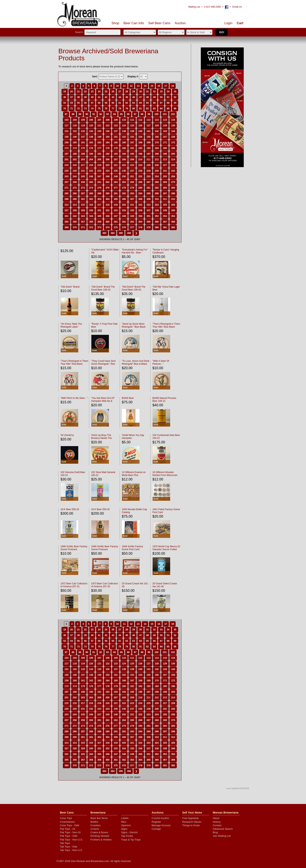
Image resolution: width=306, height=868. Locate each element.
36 (64, 97)
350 (140, 216)
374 (108, 227)
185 (165, 148)
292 (124, 193)
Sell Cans (159, 23)
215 (67, 165)
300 (75, 199)
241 (165, 171)
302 (91, 199)
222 (124, 165)
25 (106, 92)
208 (124, 160)
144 (173, 131)
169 (149, 143)
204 (91, 160)
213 (165, 160)
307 (132, 199)
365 (149, 222)
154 (140, 137)
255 (165, 176)
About (216, 818)
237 (132, 171)
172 (173, 143)
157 (165, 137)
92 (101, 114)
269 (165, 182)
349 (132, 216)
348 (124, 216)
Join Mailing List (222, 836)
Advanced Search (223, 829)
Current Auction (160, 818)
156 (157, 137)
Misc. (124, 822)
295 (149, 193)
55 (78, 103)
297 (165, 193)
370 (75, 227)
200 (173, 154)
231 (83, 171)
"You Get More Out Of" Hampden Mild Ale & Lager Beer (103, 401)
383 (104, 233)
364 (140, 222)
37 (72, 97)
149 (99, 137)
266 (140, 182)
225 (149, 165)
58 (99, 103)
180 (124, 148)
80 (134, 109)
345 (99, 216)
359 (99, 222)
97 (135, 114)
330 (91, 210)
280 (140, 188)
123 (116, 126)
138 (124, 131)
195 (132, 154)
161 (83, 143)
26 (113, 92)
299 (67, 199)
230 (75, 171)
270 (173, 182)
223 (132, 165)
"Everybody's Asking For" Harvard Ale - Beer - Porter (135, 253)
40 (92, 97)
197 (149, 154)
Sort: (95, 77)
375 (116, 227)
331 (99, 210)
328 (75, 210)
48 (147, 97)
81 (140, 109)
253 (149, 176)
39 (85, 97)
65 (147, 103)
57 (92, 103)
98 (142, 114)
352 (157, 216)
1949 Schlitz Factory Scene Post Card (132, 548)
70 (64, 109)
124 (124, 126)
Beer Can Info (134, 23)
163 (99, 143)
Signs (124, 829)
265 (132, 182)
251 (132, 176)
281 (149, 188)
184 (157, 148)
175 (83, 148)
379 (149, 227)
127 (149, 126)
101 (165, 114)
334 (124, 210)
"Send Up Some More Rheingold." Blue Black (134, 325)
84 (161, 109)
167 (132, 143)
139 (132, 131)
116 (173, 120)
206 (108, 160)
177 (99, 148)
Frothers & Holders (101, 840)
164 (108, 143)
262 (108, 182)
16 (159, 86)
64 (140, 103)
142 (157, 131)
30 (140, 92)
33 (161, 92)
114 (157, 120)
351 (149, 216)
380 (157, 227)
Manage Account (161, 825)
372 (91, 227)
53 (64, 103)
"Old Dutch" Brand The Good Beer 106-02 (103, 288)
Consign (156, 829)
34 (168, 92)
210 (140, 160)
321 (132, 205)
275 (99, 188)
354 (173, 216)
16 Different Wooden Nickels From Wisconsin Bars (165, 475)
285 (67, 193)
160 (75, 143)
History (217, 822)
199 (165, 154)
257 (67, 182)
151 (116, 137)
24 (99, 92)
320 (124, 205)
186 (173, 148)
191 (99, 154)
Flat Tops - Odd (69, 836)
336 (140, 210)
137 (116, 131)
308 (140, 199)
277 (116, 188)
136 (108, 131)
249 (116, 176)
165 (116, 143)
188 (75, 154)
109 (116, 120)
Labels (125, 818)
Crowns (95, 829)
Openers (126, 825)
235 (116, 171)
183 (149, 148)
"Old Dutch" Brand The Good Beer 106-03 (134, 288)
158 (173, 137)
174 (75, 148)
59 (106, 103)
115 (165, 120)
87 (66, 114)
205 (99, 160)
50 (161, 97)
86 (175, 109)
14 (145, 86)
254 (157, 176)
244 (75, 176)
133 (83, 131)
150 (108, 137)
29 (134, 92)
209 (132, 160)
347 (116, 216)
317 (99, 205)
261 (99, 182)
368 (173, 222)
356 (75, 222)
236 (124, 171)
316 (91, 205)
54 (72, 103)
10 (117, 86)
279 (132, 188)
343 (83, 216)
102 (173, 114)
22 (85, 92)
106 (91, 120)
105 (83, 120)
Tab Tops (65, 843)
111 (132, 120)
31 (147, 92)
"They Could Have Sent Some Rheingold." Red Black (103, 364)
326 (173, 205)
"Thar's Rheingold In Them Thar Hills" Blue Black (166, 325)
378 (140, 227)
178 (108, 148)
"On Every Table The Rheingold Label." (71, 325)
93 (107, 114)
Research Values (192, 822)
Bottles (94, 822)
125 (132, 126)
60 (113, 103)
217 (83, 165)
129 (165, 126)
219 (99, 165)
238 (140, 171)
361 (116, 222)
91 (94, 114)
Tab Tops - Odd (68, 847)
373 (99, 227)
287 (83, 193)
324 (157, 205)
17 (166, 86)
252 (140, 176)
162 (91, 143)
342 (75, 216)
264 (124, 182)
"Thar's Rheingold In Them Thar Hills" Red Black (74, 362)
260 (91, 182)
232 (91, 171)
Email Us (237, 7)
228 (173, 165)
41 (99, 97)
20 (72, 92)
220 (108, 165)
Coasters (96, 825)
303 (99, 199)
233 (99, 171)
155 (149, 137)
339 (165, 210)
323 (149, 205)
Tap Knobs (127, 836)
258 (75, 182)
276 (108, 188)
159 (67, 143)
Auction (180, 23)
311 (165, 199)
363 (132, 222)
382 (173, 227)
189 (83, 154)
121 (99, 126)
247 (99, 176)
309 (149, 199)
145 (67, 137)
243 (67, 176)
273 (83, 188)
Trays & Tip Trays (131, 840)
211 (149, 160)
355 (67, 222)
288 (91, 193)
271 (67, 188)
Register (156, 822)
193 (116, 154)
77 (113, 109)
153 (132, 137)
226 (157, 165)
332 (108, 210)
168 (140, 143)
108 (108, 120)
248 (108, 176)
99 (149, 114)
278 (124, 188)
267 (149, 182)
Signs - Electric (129, 832)
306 (124, 199)
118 (75, 126)
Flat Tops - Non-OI (70, 832)
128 (157, 126)
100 (157, 114)
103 (67, 120)
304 (108, 199)
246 (91, 176)
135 (99, 131)
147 (83, 137)
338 (157, 210)
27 (120, 92)
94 (114, 114)
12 (131, 86)
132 (75, 131)
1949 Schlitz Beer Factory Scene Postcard (105, 548)
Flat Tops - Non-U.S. (71, 840)
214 (173, 160)
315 (83, 205)
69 (175, 103)
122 (108, 126)
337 (149, 210)
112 (140, 120)
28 (127, 92)
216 (75, 165)
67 (161, 103)
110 (124, 120)
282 (157, 188)
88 (73, 114)
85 (168, 109)
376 (124, 227)
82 (147, 109)
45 (127, 97)
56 (85, 103)
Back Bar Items (99, 818)
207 (116, 160)
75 (99, 109)
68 (168, 103)
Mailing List (194, 7)
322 (140, 205)
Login (228, 23)
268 (157, 182)
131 (67, 131)
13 (138, 86)
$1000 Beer (128, 398)
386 (129, 233)
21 (78, 92)
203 (83, 160)
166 (124, 143)
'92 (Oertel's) (67, 435)
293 (132, 193)
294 (140, 193)
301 (83, 199)
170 (157, 143)
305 (116, 199)
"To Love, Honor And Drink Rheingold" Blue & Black (136, 362)
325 (165, 205)
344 (91, 216)
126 (140, 126)
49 (154, 97)
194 (124, 154)
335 (132, 210)
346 (108, 216)
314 (75, 205)
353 (165, 216)
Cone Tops (66, 818)
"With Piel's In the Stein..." (74, 398)
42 (106, 97)
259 (83, 182)
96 (128, 114)
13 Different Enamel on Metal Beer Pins (134, 474)
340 (173, 210)
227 (165, 165)
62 (127, 103)
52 (175, 97)
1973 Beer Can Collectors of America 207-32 (105, 585)
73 (85, 109)
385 (121, 233)
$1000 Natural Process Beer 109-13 (164, 400)
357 (83, 222)
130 (173, 126)
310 (157, 199)
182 (140, 148)
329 (83, 210)
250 (124, 176)
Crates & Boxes (99, 832)
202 (75, 160)
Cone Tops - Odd (69, 825)
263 (116, 182)
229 (67, 171)
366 (157, 222)
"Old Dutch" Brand (70, 287)
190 (91, 154)
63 (134, 103)
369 (67, 227)
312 (173, 199)
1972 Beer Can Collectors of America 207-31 (74, 585)
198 (157, 154)
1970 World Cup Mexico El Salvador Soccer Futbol (166, 548)
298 (173, 193)
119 (83, 126)
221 (116, 165)
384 (113, 233)
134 (91, 131)
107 (99, 120)
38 (78, 97)
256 (173, 176)
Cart (240, 23)
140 (140, 131)
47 (140, 97)
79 (127, 109)
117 (67, 126)
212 (157, 160)
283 (165, 188)
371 (83, 227)
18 (173, 86)
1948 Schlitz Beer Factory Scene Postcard (74, 548)
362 (124, 222)
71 (72, 109)
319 (116, 205)
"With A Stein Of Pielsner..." (161, 362)
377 (132, 227)
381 (165, 227)
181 (132, 148)
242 (173, 171)
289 (99, 193)
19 (64, 92)
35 (175, 92)
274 (91, 188)
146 (75, 137)
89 (80, 114)
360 (108, 222)
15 (152, 86)
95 (121, 114)
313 (67, 205)
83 (154, 109)
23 (92, 92)
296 (157, 193)
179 (116, 148)
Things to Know (191, 825)
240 (157, 171)
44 (120, 97)
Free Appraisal (190, 818)
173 (67, 148)
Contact (217, 825)
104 (75, 120)
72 (78, 109)
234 (108, 171)
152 (124, 137)
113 (149, 120)
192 (108, 154)
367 (165, 222)
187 (67, 154)
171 (165, 143)
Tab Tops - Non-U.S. (71, 850)
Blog (215, 832)
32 (154, 92)
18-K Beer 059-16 (70, 509)
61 (120, 103)
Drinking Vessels (100, 836)
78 (120, 109)
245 (83, 176)
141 (149, 131)
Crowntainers (67, 822)
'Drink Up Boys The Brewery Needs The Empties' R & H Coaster (103, 438)
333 (116, 210)
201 (67, 160)
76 (106, 109)
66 (154, 103)
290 (108, 193)
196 (140, 154)
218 (91, 165)
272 (75, 188)
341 (67, 216)
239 (149, 171)
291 (116, 193)
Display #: (133, 77)
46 (134, 97)
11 (124, 86)
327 (67, 210)
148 (91, 137)
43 (113, 97)
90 (87, 114)
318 (108, 205)
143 (165, 131)
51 (168, 97)
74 (92, 109)
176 (91, 148)
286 (75, 193)
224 (140, 165)
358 (91, 222)
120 (91, 126)
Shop (115, 23)
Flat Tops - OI (68, 829)
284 (173, 188)
